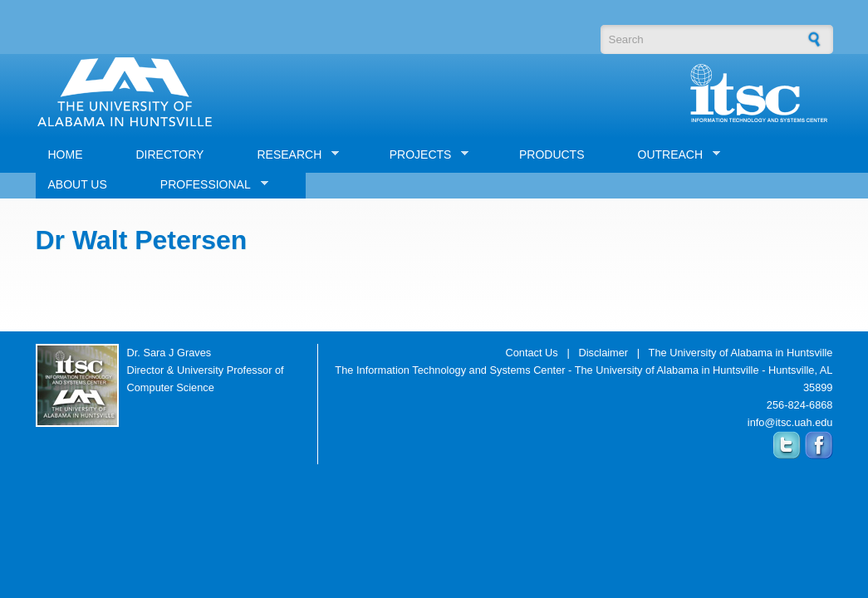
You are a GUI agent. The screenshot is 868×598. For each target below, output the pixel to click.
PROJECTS (423, 155)
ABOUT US (78, 184)
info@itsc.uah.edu (790, 422)
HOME (66, 154)
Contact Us (531, 353)
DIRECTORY (170, 154)
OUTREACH (673, 155)
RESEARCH (292, 155)
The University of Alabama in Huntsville (741, 353)
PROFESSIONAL (208, 185)
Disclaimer (603, 353)
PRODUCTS (552, 154)
